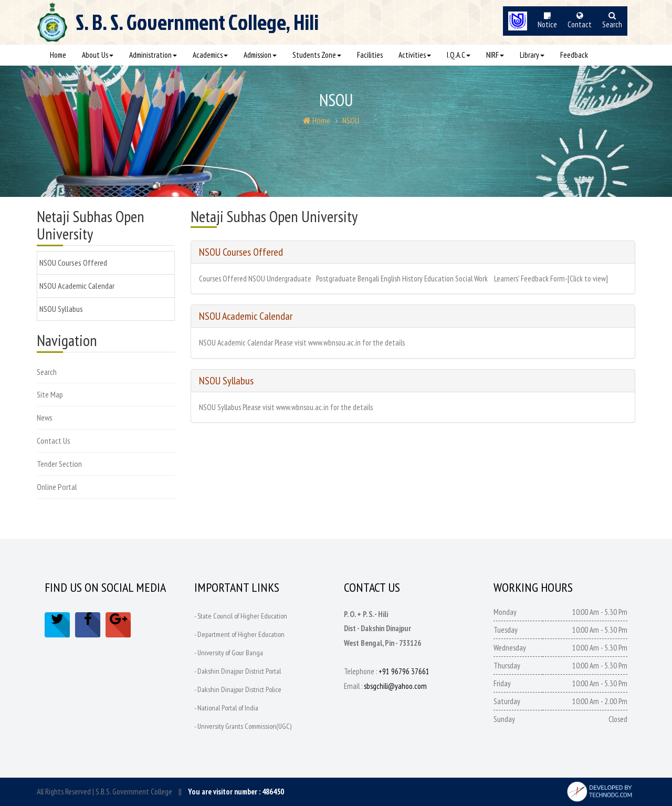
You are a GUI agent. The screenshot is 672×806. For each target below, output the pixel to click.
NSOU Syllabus (61, 309)
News (45, 417)
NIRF (495, 55)
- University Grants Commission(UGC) (243, 726)
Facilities (370, 55)
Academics (210, 55)
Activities (415, 55)
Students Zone (317, 55)
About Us (98, 55)
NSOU (351, 120)
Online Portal (57, 487)
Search (47, 372)
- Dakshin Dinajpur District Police (238, 689)
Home (58, 55)
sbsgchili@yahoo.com (395, 686)
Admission (260, 55)
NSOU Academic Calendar (77, 286)
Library (532, 55)
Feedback (574, 55)
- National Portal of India (226, 708)
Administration (153, 55)
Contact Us (54, 441)
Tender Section (59, 464)
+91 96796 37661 (404, 671)
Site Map (50, 394)
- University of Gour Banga (229, 653)
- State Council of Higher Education (241, 616)
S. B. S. (197, 27)
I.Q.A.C (459, 55)
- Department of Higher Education (240, 634)
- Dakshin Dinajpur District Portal (238, 671)
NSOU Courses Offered (73, 263)
